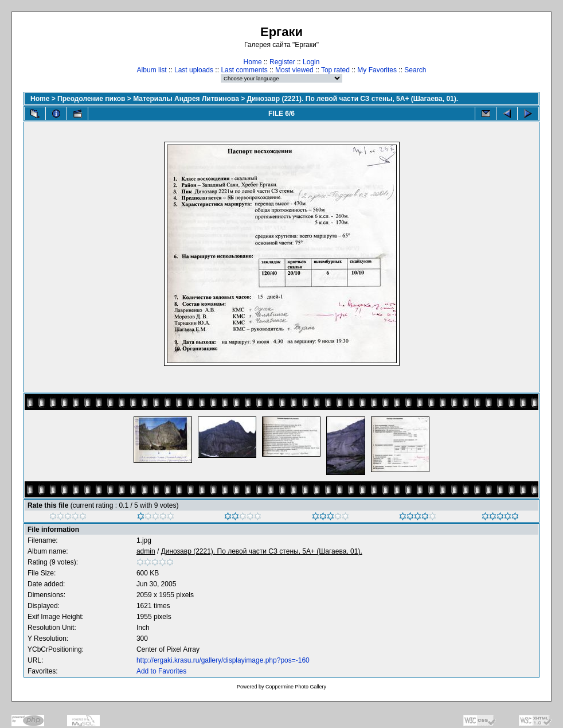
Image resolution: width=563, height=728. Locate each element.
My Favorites (377, 70)
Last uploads (194, 70)
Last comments (244, 70)
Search (415, 70)
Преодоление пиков (91, 99)
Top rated (335, 70)
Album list (152, 70)
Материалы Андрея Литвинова (186, 99)
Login (311, 62)
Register (282, 62)
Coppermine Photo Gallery (296, 687)
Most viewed (294, 70)
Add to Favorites (161, 671)
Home (253, 62)
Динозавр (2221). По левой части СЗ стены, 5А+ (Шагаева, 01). (353, 99)
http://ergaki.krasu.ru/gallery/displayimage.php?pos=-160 (223, 660)
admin (146, 551)
